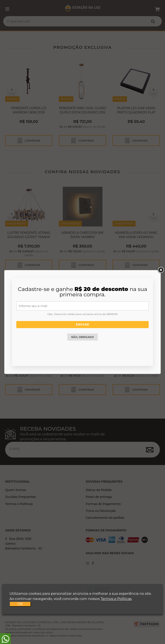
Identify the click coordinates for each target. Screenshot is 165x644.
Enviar (82, 324)
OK (20, 604)
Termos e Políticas (116, 599)
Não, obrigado (82, 337)
